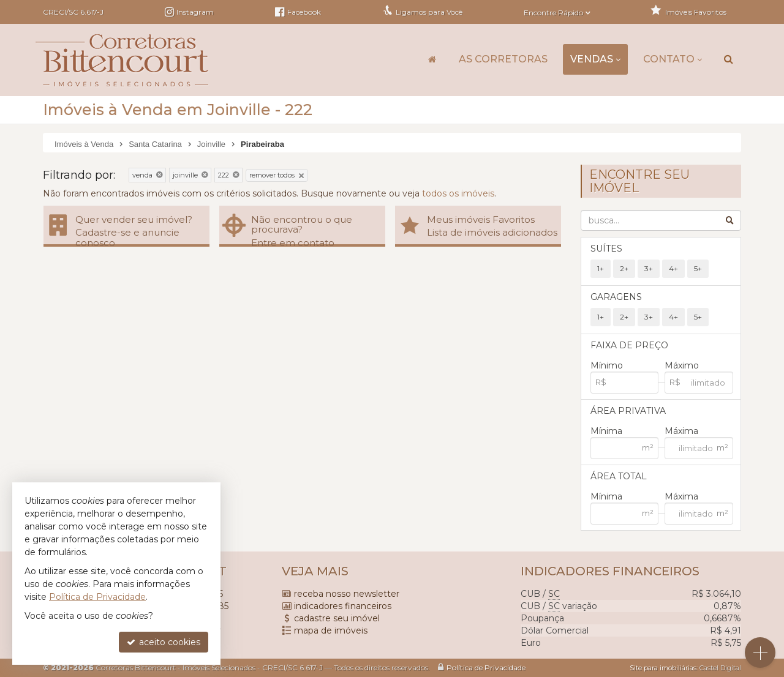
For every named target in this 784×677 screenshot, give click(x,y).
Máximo (682, 365)
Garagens (616, 297)
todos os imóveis (458, 193)
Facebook (298, 12)
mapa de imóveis (331, 630)
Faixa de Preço (629, 345)
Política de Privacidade (486, 668)
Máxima (681, 431)
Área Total (619, 476)
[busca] (729, 59)
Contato (673, 59)
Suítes (606, 249)
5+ (698, 268)
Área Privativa (628, 411)
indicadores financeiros (343, 606)
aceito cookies (164, 642)
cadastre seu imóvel (337, 618)
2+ (624, 268)
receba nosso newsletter (347, 594)
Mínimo (607, 365)
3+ (649, 268)
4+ (673, 268)
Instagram (195, 12)
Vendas (595, 59)
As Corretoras (503, 59)
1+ (601, 268)
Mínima (606, 431)
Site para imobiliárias (663, 668)
